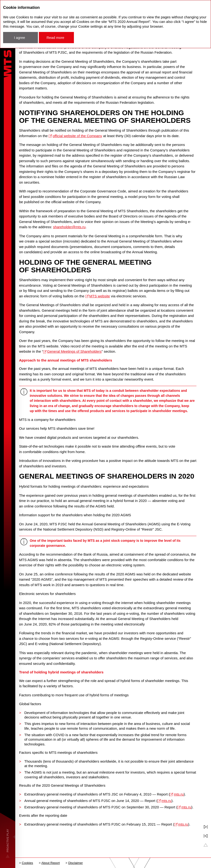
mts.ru (179, 794)
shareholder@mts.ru (69, 227)
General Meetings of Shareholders (74, 351)
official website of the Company (77, 136)
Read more (55, 38)
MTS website (100, 296)
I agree (20, 38)
